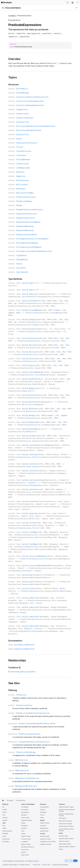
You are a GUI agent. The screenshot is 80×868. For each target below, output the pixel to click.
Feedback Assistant (46, 844)
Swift (4, 826)
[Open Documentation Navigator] (3, 8)
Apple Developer (45, 836)
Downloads (43, 812)
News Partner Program (65, 821)
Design (23, 823)
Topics (13, 77)
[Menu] (77, 3)
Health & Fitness (26, 836)
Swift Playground (7, 831)
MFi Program (63, 818)
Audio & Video (25, 818)
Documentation (13, 8)
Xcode (4, 836)
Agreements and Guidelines (60, 865)
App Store (24, 815)
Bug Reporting (44, 828)
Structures (13, 84)
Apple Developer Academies (67, 847)
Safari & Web (25, 855)
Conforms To (15, 667)
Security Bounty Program (66, 826)
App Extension (25, 812)
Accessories (25, 810)
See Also (14, 683)
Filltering (13, 690)
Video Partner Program (65, 824)
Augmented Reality (27, 820)
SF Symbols (6, 842)
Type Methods (15, 279)
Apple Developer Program (66, 807)
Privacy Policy (46, 865)
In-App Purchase (26, 839)
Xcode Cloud (6, 839)
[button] (67, 3)
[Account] (72, 3)
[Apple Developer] (6, 3)
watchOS (5, 820)
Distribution (24, 826)
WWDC (61, 849)
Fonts (23, 831)
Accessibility (25, 807)
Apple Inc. (16, 865)
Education (24, 828)
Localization (25, 842)
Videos (42, 818)
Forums (42, 815)
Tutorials (42, 810)
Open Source (25, 850)
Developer (10, 800)
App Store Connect (45, 839)
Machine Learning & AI (28, 847)
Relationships (17, 660)
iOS (3, 807)
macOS (4, 812)
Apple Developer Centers (66, 839)
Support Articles (45, 823)
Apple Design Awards (65, 844)
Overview (14, 59)
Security (24, 852)
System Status (44, 831)
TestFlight (5, 834)
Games (23, 834)
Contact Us (43, 826)
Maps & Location (26, 844)
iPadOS (4, 810)
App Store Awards (64, 841)
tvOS (4, 815)
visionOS (5, 818)
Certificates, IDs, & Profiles (48, 842)
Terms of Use (37, 865)
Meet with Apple (63, 836)
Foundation (12, 16)
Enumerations (15, 641)
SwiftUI (4, 828)
